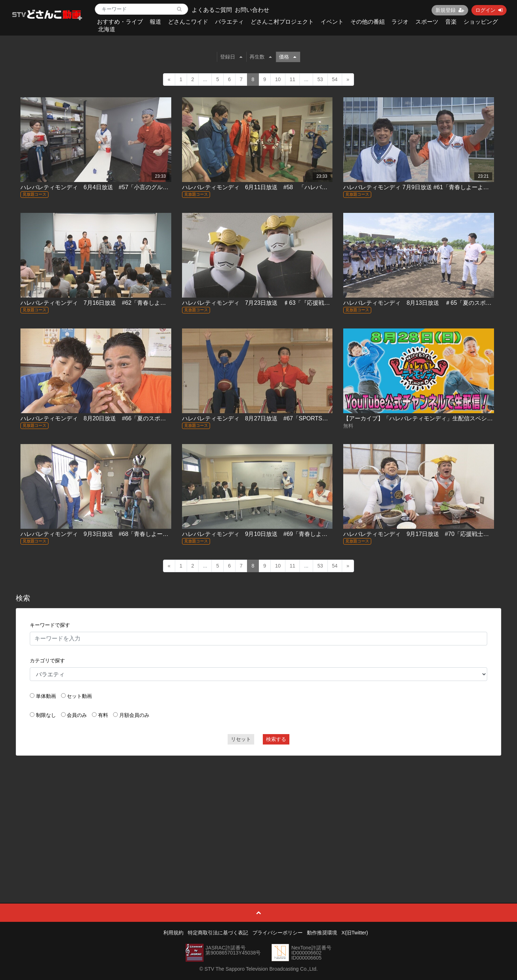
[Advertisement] (258, 813)
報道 (155, 22)
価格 (288, 57)
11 (293, 79)
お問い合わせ (252, 10)
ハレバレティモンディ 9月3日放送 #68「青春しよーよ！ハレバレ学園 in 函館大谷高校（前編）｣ (149, 534)
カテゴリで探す (47, 661)
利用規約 (173, 933)
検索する (276, 739)
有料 (103, 715)
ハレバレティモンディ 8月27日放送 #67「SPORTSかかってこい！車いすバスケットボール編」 (313, 418)
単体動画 (46, 696)
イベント (332, 22)
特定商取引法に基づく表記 (218, 933)
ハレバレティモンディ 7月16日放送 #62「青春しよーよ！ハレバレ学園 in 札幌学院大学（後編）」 (152, 303)
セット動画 (79, 696)
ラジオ (400, 22)
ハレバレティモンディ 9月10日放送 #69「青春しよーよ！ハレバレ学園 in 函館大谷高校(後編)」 (309, 534)
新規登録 (450, 10)
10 (278, 79)
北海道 (107, 29)
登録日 (231, 57)
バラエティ (229, 22)
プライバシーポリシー (278, 933)
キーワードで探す (50, 625)
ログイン (489, 10)
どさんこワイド (188, 22)
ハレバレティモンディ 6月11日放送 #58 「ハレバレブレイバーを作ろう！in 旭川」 (295, 187)
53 (320, 79)
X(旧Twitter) (355, 933)
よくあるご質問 (212, 10)
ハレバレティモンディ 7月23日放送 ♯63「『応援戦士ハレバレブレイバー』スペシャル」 (302, 303)
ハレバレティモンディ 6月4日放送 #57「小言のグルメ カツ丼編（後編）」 (123, 187)
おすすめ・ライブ (120, 22)
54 (335, 79)
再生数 (261, 57)
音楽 (451, 22)
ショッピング (481, 22)
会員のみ (77, 715)
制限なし (46, 715)
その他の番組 (368, 22)
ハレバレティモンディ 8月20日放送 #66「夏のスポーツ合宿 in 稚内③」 (117, 418)
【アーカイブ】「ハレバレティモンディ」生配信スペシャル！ (424, 418)
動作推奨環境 (322, 933)
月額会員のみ (134, 715)
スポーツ (427, 22)
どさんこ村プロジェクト (282, 22)
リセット (241, 739)
